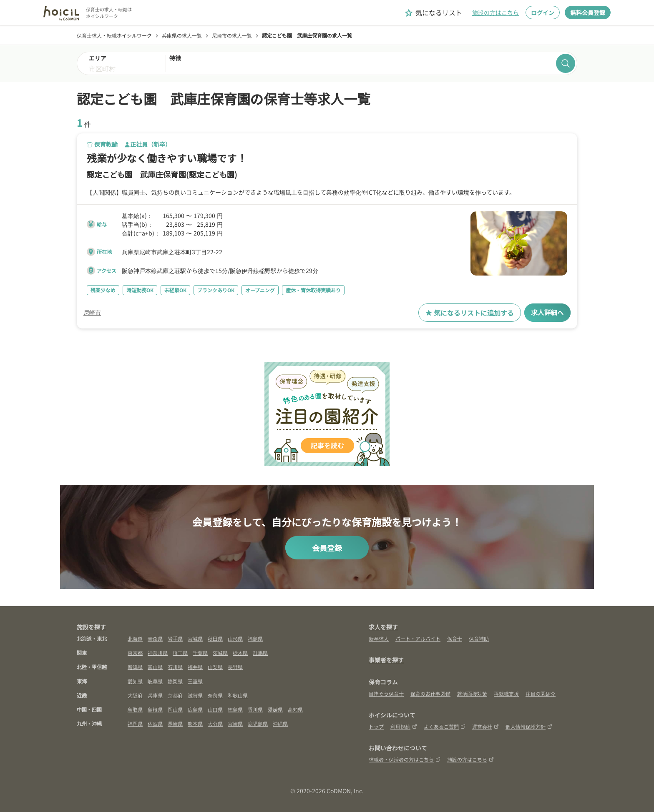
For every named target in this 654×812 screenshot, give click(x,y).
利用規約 (404, 726)
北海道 (135, 638)
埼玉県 (180, 653)
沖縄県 (280, 723)
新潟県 (135, 667)
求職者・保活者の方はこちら (405, 759)
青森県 (155, 638)
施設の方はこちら (496, 13)
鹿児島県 (258, 723)
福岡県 (135, 723)
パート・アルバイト (418, 638)
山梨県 (215, 667)
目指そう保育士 (386, 693)
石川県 (175, 667)
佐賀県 (155, 723)
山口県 (215, 709)
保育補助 (479, 638)
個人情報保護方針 (529, 726)
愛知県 (135, 681)
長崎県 (175, 723)
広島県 (195, 709)
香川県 (255, 709)
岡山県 (175, 709)
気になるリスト (433, 13)
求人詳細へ (547, 313)
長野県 (235, 667)
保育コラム (383, 682)
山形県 (235, 638)
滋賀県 (195, 695)
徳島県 (235, 709)
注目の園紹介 (541, 693)
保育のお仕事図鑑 (430, 693)
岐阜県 (155, 681)
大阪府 (135, 695)
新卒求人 (379, 638)
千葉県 (200, 653)
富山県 (155, 667)
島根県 (155, 709)
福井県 (195, 667)
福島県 (255, 638)
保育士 (455, 638)
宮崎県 (235, 723)
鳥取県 (135, 709)
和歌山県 (238, 695)
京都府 (175, 695)
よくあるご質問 (445, 726)
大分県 (215, 723)
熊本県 (195, 723)
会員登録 (327, 548)
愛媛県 (275, 709)
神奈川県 (158, 653)
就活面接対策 (472, 693)
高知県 (295, 709)
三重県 (195, 681)
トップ (376, 726)
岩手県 (175, 638)
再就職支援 (506, 693)
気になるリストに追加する (469, 313)
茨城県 (220, 653)
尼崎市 (92, 313)
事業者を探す (386, 660)
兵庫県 (155, 695)
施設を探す (91, 627)
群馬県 (260, 653)
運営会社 (485, 726)
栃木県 (240, 653)
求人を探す (383, 627)
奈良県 (215, 695)
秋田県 (215, 638)
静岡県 (175, 681)
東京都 (135, 653)
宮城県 (195, 638)
